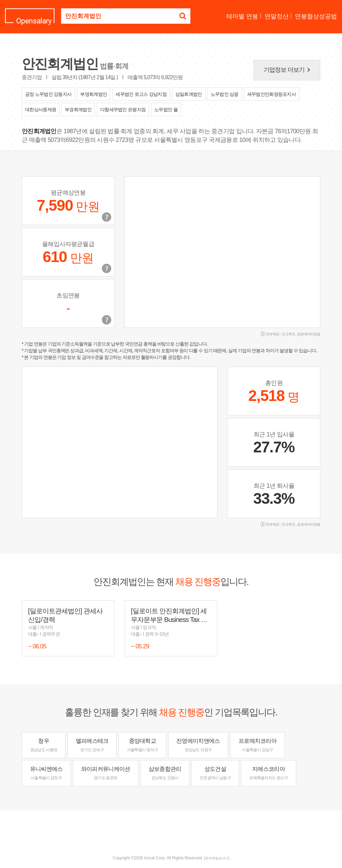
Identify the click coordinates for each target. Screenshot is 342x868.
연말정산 (277, 16)
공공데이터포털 (309, 334)
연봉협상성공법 (316, 16)
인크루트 (289, 334)
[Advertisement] (171, 832)
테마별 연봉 (242, 16)
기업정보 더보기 (288, 70)
